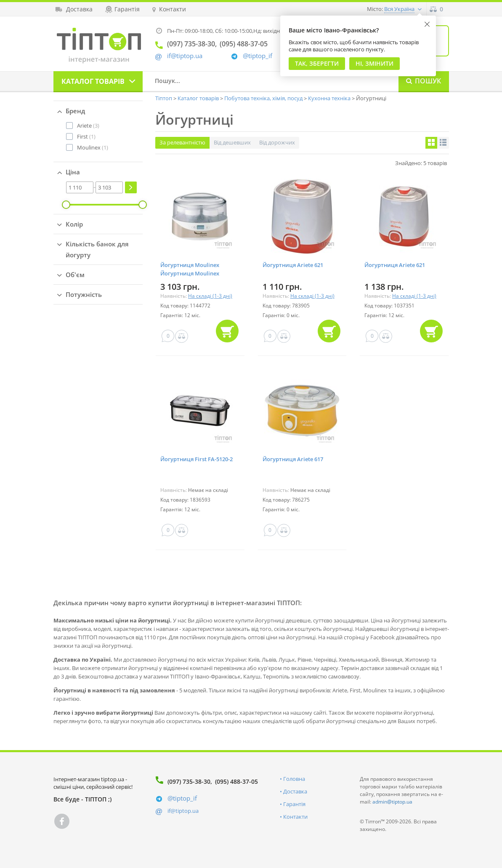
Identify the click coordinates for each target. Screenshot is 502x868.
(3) (88, 126)
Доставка (295, 791)
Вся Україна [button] (399, 9)
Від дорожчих (277, 142)
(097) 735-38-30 (189, 781)
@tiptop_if (258, 56)
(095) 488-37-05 (236, 781)
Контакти (295, 817)
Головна (294, 779)
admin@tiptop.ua (392, 802)
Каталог (93, 81)
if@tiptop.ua (183, 811)
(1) (86, 136)
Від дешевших (232, 142)
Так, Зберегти (317, 63)
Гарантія (294, 804)
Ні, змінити (375, 63)
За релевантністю (182, 142)
